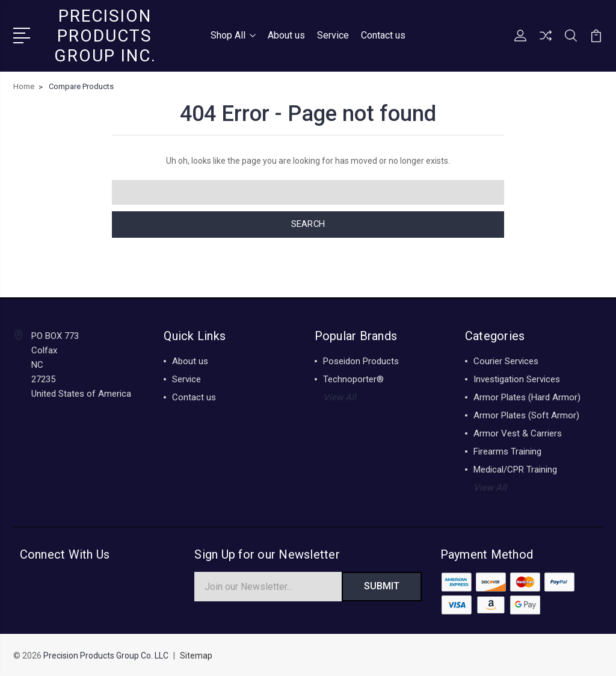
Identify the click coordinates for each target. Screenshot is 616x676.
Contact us (383, 35)
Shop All (233, 35)
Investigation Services (517, 379)
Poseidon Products (361, 361)
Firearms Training (507, 451)
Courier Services (506, 361)
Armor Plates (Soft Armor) (526, 415)
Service (333, 35)
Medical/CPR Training (515, 469)
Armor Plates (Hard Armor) (527, 397)
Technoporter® (353, 379)
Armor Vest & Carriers (518, 433)
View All (340, 397)
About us (286, 35)
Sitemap (196, 656)
